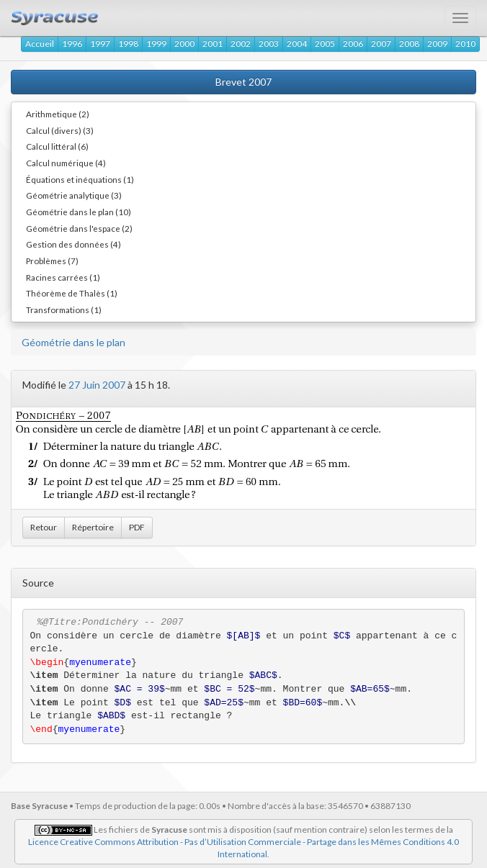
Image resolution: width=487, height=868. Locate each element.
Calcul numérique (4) (66, 163)
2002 (241, 44)
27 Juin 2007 (97, 385)
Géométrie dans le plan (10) (79, 212)
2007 (381, 44)
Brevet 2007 (243, 82)
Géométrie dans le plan (73, 342)
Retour (44, 527)
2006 (353, 44)
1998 (128, 44)
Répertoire (93, 527)
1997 (100, 44)
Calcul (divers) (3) (60, 130)
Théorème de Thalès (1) (72, 293)
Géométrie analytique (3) (74, 195)
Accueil (40, 44)
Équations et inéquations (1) (80, 179)
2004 (297, 44)
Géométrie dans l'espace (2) (79, 228)
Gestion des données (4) (73, 244)
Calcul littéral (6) (57, 146)
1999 (156, 44)
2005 (325, 44)
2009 (437, 44)
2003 (269, 44)
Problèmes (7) (52, 261)
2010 (465, 44)
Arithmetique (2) (58, 114)
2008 (409, 44)
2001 (213, 44)
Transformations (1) (64, 309)
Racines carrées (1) (63, 277)
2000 (184, 44)
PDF (137, 527)
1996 (72, 44)
